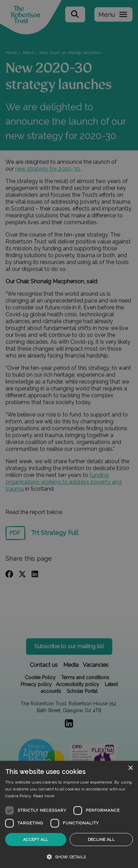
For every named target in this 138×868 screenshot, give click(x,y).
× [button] (130, 768)
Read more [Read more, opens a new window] (44, 796)
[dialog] (69, 814)
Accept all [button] (36, 840)
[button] (69, 857)
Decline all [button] (101, 840)
